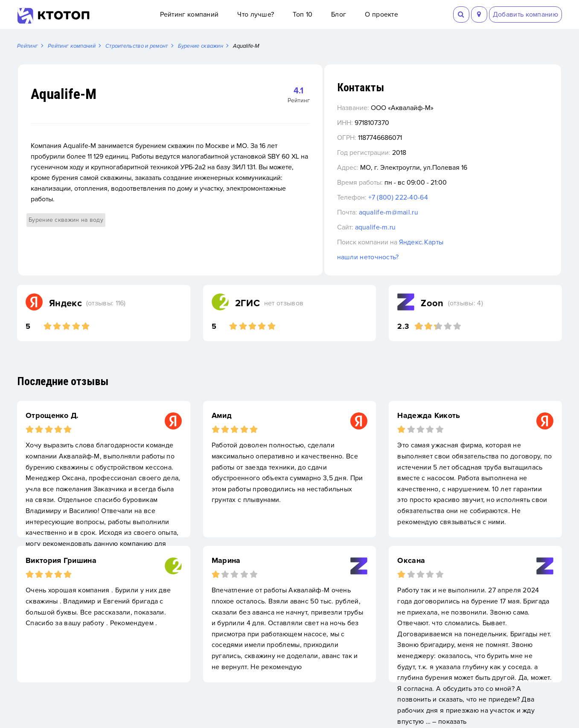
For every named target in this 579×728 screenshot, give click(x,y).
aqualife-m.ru (423, 228)
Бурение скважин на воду (66, 210)
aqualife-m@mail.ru (436, 213)
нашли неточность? (416, 258)
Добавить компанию (525, 15)
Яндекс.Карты (469, 243)
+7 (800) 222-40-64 (446, 198)
